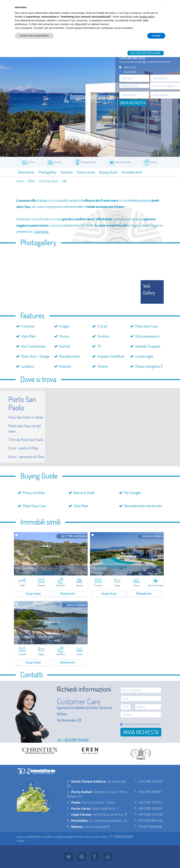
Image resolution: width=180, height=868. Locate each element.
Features (67, 172)
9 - (75, 827)
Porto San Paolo (48, 181)
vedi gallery (149, 289)
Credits (20, 841)
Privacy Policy (83, 837)
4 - (74, 802)
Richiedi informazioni (146, 53)
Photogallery (48, 172)
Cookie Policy (100, 837)
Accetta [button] (156, 36)
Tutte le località (25, 837)
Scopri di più (33, 593)
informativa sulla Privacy (150, 724)
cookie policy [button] (147, 17)
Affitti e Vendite (43, 837)
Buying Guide (108, 172)
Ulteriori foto (130, 67)
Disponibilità (130, 72)
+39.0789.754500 (75, 740)
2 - (86, 781)
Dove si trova (86, 172)
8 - (77, 821)
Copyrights (69, 837)
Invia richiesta (141, 732)
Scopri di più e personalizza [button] (34, 36)
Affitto (31, 181)
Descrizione (26, 172)
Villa (64, 181)
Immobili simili (132, 172)
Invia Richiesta (133, 103)
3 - (79, 792)
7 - (79, 814)
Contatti (57, 837)
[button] (164, 8)
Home (20, 181)
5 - (79, 808)
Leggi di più (42, 231)
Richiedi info (68, 593)
